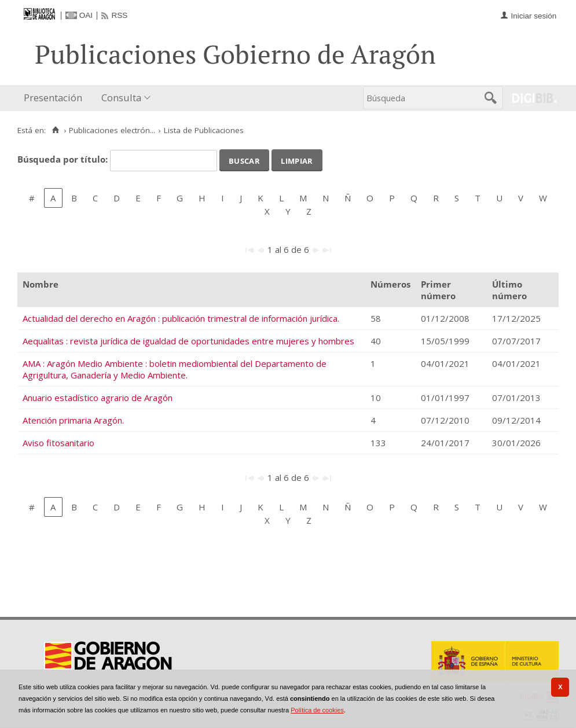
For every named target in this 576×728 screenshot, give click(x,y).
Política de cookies (317, 710)
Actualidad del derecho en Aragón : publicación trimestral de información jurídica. (181, 318)
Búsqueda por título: (64, 159)
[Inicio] (55, 130)
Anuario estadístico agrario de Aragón (98, 398)
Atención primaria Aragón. (73, 420)
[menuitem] (56, 98)
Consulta (121, 98)
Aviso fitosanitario (58, 443)
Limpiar (297, 160)
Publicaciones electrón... (112, 130)
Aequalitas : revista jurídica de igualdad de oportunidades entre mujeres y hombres (188, 341)
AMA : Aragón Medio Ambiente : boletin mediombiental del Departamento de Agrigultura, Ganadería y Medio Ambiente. (175, 369)
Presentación (53, 98)
